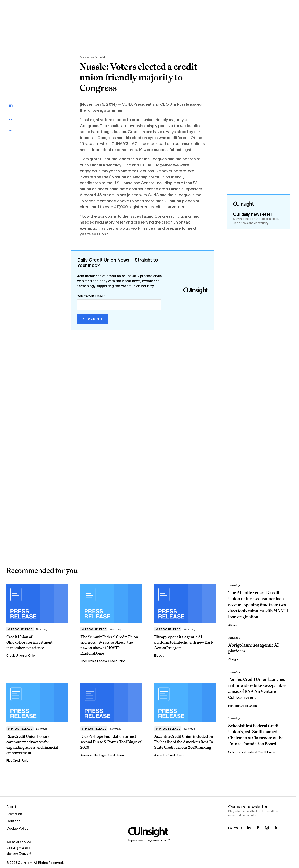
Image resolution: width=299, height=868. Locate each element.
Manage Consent (19, 854)
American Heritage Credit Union (102, 755)
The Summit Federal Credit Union (103, 661)
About (11, 807)
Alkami (233, 625)
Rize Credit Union (18, 761)
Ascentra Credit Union (170, 755)
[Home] (148, 834)
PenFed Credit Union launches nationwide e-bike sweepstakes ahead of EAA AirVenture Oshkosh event (257, 688)
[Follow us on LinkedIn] (249, 828)
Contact (13, 821)
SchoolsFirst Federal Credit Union (252, 752)
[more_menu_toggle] (15, 130)
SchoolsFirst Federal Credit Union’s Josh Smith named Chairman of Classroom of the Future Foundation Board (256, 735)
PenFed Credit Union (243, 706)
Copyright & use (18, 848)
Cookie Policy (17, 828)
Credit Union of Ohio (21, 656)
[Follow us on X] (276, 828)
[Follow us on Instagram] (267, 828)
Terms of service (19, 842)
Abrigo (233, 659)
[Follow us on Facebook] (258, 828)
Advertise (14, 814)
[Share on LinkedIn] (15, 105)
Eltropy (159, 656)
